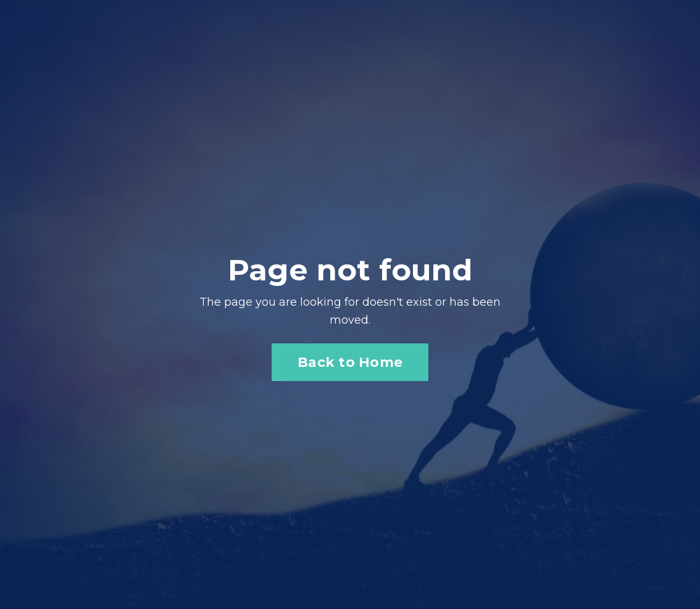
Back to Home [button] (350, 362)
